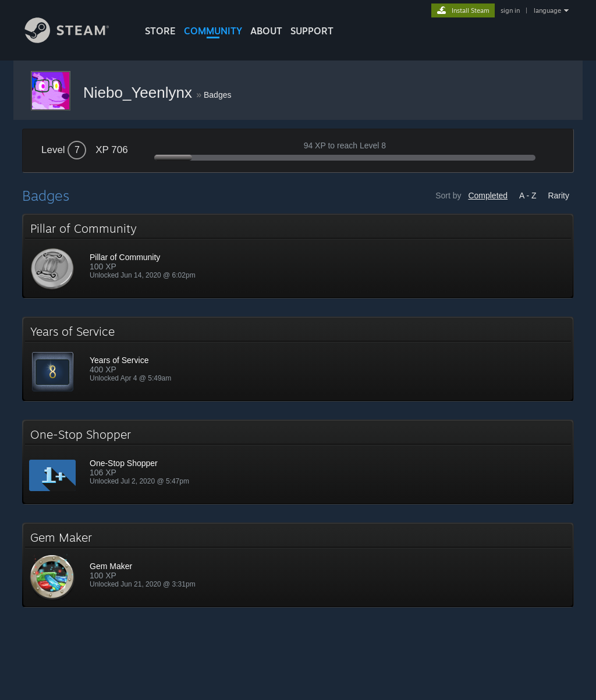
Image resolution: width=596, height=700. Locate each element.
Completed (488, 196)
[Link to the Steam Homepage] (76, 40)
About (266, 31)
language (547, 10)
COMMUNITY (213, 31)
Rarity (558, 196)
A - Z (528, 196)
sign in (510, 10)
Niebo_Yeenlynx (140, 93)
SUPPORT (312, 31)
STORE (160, 31)
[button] (298, 256)
